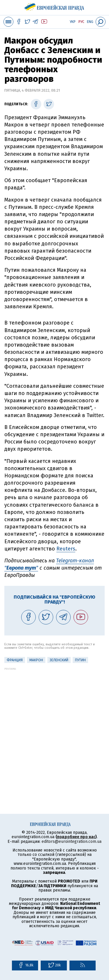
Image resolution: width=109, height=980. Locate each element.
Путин (80, 660)
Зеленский (59, 660)
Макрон (36, 660)
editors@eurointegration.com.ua (72, 842)
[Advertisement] (54, 725)
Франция (15, 660)
